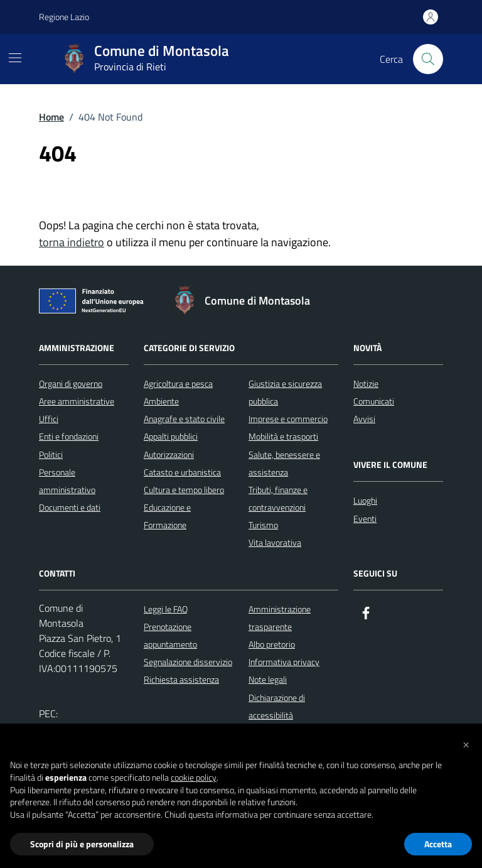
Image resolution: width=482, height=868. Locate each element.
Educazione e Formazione (167, 516)
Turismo (263, 525)
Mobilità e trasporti (283, 436)
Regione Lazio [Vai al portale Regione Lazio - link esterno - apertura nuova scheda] (64, 17)
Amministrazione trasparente (280, 618)
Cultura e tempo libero (184, 490)
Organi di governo (71, 383)
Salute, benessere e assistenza (284, 463)
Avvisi (364, 419)
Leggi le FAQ (166, 609)
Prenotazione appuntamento (170, 635)
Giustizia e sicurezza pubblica (285, 392)
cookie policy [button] (194, 778)
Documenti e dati (70, 507)
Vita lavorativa (275, 542)
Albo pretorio (272, 644)
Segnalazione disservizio (188, 662)
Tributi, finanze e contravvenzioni (278, 498)
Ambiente (161, 401)
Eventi (365, 518)
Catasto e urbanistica (182, 472)
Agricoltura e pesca (178, 383)
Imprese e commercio (288, 419)
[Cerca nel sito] (428, 59)
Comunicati (374, 401)
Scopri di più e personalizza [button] (82, 844)
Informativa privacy (284, 662)
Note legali (268, 679)
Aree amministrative (77, 401)
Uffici (49, 419)
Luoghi (365, 500)
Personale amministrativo (67, 481)
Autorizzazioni (169, 454)
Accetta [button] (438, 844)
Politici (51, 454)
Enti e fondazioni (69, 436)
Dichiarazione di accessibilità (277, 706)
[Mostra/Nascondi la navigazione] (15, 58)
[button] (466, 744)
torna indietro (72, 242)
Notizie (366, 383)
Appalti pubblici (171, 436)
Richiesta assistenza (181, 679)
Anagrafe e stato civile (184, 419)
